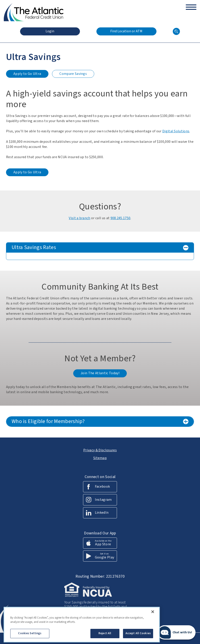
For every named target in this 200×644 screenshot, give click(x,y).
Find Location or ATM (126, 31)
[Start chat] (176, 632)
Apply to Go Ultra (27, 75)
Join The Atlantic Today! (100, 373)
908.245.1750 (121, 218)
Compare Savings (73, 75)
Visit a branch (79, 218)
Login (50, 31)
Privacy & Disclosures (100, 450)
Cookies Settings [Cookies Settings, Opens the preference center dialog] (30, 636)
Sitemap (100, 458)
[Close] (153, 614)
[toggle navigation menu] (191, 5)
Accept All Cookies (138, 636)
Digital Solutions (176, 131)
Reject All (105, 636)
